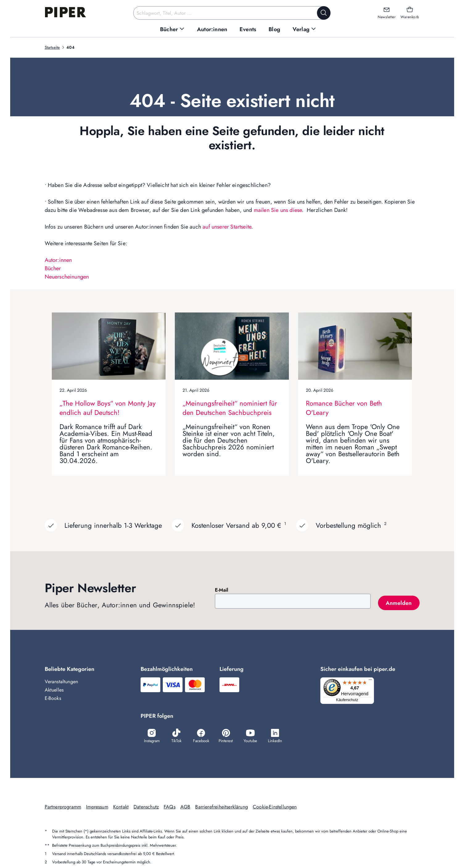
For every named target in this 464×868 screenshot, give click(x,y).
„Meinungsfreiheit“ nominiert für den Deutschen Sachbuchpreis (230, 408)
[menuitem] (172, 29)
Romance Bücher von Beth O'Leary (344, 408)
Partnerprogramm (63, 807)
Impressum (97, 807)
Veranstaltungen (62, 682)
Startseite (52, 47)
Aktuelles (54, 690)
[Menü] (372, 681)
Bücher (53, 268)
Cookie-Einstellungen (275, 807)
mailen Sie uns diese (278, 210)
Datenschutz (146, 807)
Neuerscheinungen (67, 277)
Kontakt (121, 807)
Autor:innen (58, 260)
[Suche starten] (324, 13)
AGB (185, 807)
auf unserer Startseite (227, 227)
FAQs (170, 807)
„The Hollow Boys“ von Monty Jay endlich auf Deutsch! (108, 408)
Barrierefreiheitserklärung (222, 807)
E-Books (53, 698)
